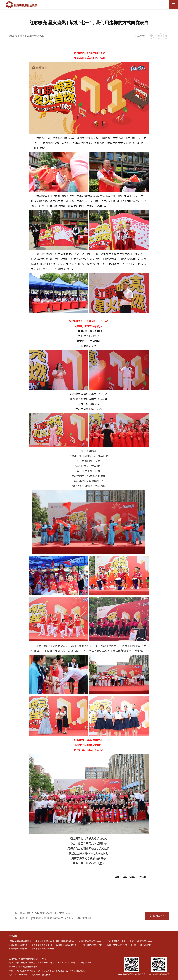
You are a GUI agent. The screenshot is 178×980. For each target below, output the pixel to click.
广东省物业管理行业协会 (65, 945)
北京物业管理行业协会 (115, 941)
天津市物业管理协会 (18, 945)
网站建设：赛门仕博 (41, 975)
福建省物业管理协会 (18, 949)
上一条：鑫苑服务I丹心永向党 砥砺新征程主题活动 (39, 913)
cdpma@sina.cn (84, 963)
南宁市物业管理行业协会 (43, 949)
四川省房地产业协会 (65, 941)
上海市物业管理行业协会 (141, 941)
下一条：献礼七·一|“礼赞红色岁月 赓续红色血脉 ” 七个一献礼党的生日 (51, 918)
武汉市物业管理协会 (143, 945)
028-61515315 (62, 963)
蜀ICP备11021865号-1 (19, 975)
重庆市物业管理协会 (41, 945)
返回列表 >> (157, 916)
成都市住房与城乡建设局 (20, 941)
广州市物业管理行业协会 (92, 945)
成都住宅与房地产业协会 (90, 941)
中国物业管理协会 (44, 941)
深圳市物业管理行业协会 (118, 945)
